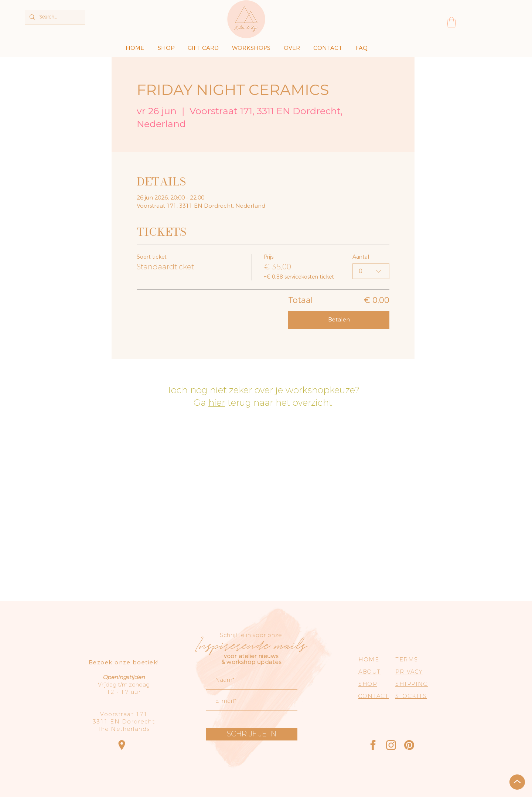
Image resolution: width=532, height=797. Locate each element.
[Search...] (54, 17)
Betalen (339, 320)
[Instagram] (391, 745)
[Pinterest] (409, 745)
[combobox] (371, 271)
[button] (451, 22)
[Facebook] (373, 745)
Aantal (361, 257)
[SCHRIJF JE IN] (252, 734)
